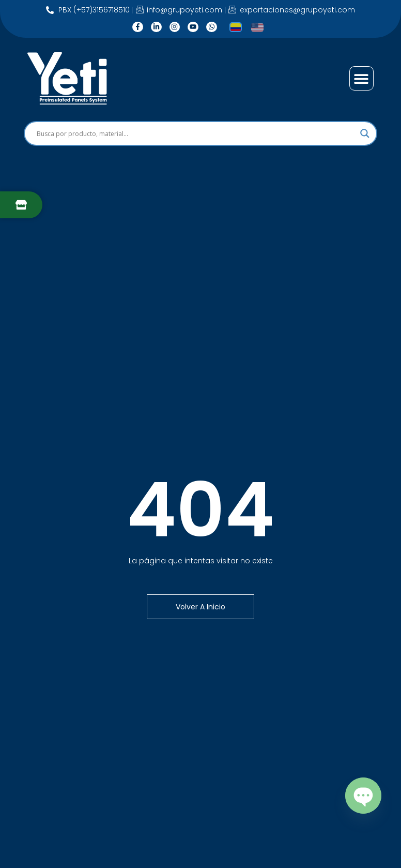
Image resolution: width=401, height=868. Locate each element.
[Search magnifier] (365, 133)
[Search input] (196, 133)
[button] (361, 78)
